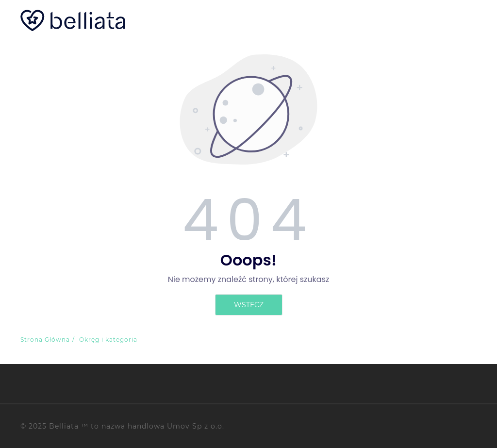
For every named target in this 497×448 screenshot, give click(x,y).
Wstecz (249, 305)
